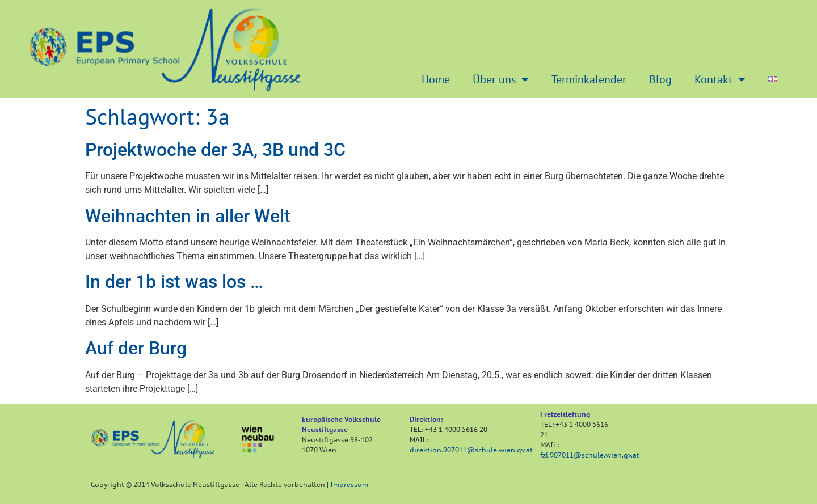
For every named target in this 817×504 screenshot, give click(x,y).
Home (436, 79)
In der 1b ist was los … (174, 282)
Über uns (501, 79)
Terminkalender (589, 79)
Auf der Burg (136, 348)
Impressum (349, 484)
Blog (660, 79)
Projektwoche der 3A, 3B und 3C (215, 150)
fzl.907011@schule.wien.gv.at (590, 455)
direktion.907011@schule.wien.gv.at (471, 450)
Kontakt (720, 79)
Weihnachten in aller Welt (188, 216)
